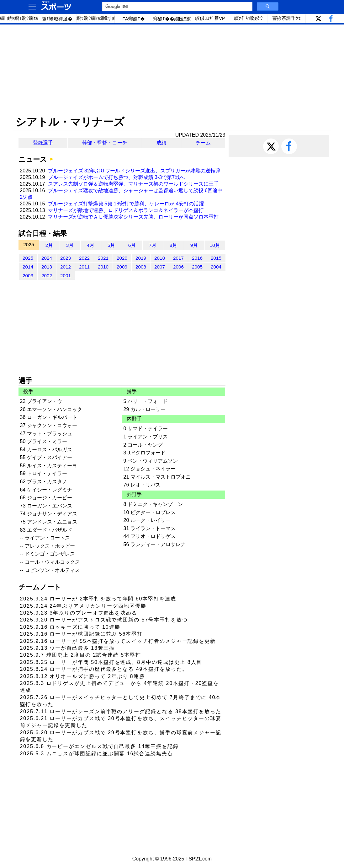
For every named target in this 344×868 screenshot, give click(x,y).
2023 (66, 258)
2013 (47, 267)
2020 (122, 258)
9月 (194, 245)
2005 (197, 267)
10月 (215, 245)
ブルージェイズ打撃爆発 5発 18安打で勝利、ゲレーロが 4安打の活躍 (126, 204)
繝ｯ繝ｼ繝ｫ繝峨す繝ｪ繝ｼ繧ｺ (96, 18)
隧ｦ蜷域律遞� (57, 19)
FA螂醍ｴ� (133, 19)
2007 (160, 267)
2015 (216, 258)
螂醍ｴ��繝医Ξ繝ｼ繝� (172, 19)
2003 (28, 276)
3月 (70, 245)
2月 (49, 245)
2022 (84, 258)
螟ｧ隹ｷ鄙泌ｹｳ (248, 18)
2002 (47, 276)
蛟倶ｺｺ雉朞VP (210, 18)
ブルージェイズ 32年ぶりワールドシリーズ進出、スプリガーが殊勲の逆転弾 (134, 171)
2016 (197, 258)
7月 (153, 245)
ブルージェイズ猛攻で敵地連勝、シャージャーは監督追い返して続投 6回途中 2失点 (121, 194)
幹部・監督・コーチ (105, 143)
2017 (178, 258)
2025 (28, 258)
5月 (111, 245)
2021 (103, 258)
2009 (122, 267)
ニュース (33, 159)
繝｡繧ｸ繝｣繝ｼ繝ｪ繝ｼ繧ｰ (19, 18)
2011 (84, 267)
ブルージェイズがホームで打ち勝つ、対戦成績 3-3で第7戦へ (116, 177)
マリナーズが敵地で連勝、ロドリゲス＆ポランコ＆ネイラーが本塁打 (126, 210)
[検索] (177, 7)
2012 (66, 267)
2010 (103, 267)
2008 (141, 267)
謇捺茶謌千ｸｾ (286, 18)
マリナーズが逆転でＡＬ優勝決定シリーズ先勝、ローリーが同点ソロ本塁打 (133, 217)
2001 (66, 276)
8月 (174, 245)
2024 (47, 258)
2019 (141, 258)
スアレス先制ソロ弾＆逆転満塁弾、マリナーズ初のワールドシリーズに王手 (133, 184)
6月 (132, 245)
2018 (160, 258)
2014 (28, 267)
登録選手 (43, 143)
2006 (178, 267)
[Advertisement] (172, 70)
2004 (216, 267)
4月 (91, 245)
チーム (203, 143)
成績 (161, 143)
